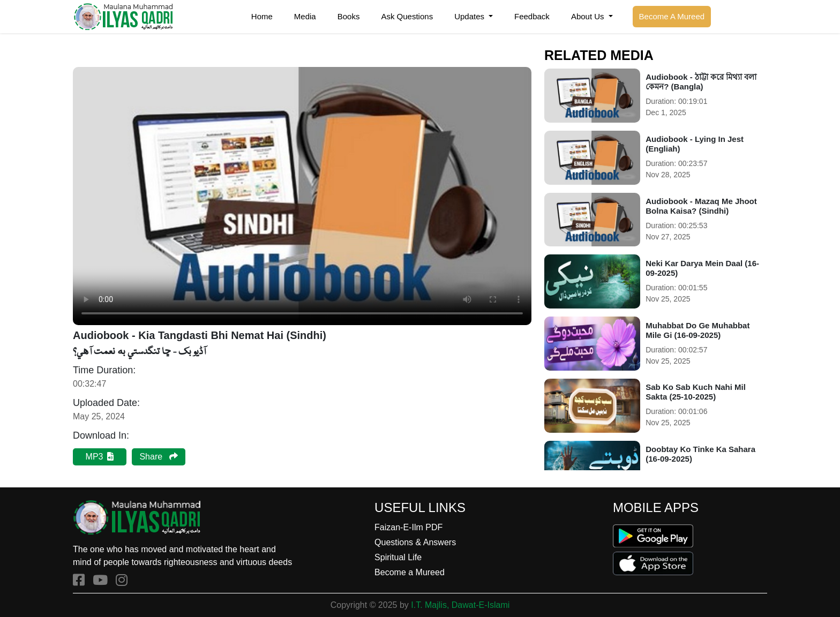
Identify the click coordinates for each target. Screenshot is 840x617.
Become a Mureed (410, 572)
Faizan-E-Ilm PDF (408, 527)
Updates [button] (470, 16)
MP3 (100, 457)
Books (349, 16)
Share (158, 457)
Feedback (532, 16)
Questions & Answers (415, 542)
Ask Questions (407, 16)
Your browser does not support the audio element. (302, 196)
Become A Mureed (672, 16)
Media (305, 16)
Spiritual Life (398, 557)
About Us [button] (589, 16)
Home (262, 16)
